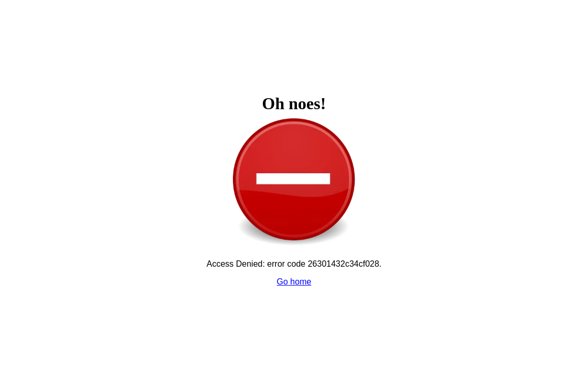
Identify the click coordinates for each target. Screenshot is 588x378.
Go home (294, 282)
